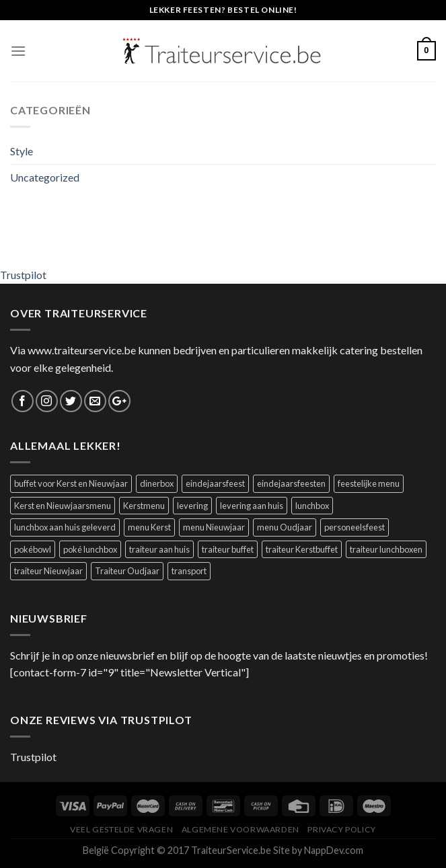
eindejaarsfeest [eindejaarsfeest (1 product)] (215, 483)
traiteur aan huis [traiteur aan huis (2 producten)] (159, 549)
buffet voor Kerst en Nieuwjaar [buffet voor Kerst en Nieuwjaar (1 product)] (71, 483)
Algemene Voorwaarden (240, 829)
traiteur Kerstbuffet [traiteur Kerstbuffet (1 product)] (302, 549)
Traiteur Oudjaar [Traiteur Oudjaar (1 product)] (127, 571)
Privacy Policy (342, 829)
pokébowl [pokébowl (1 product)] (33, 549)
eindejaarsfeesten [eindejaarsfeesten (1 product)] (291, 483)
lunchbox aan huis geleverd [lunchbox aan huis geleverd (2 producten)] (65, 527)
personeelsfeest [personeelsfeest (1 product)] (355, 527)
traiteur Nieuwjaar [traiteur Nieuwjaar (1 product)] (48, 571)
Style (22, 151)
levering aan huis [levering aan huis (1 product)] (252, 506)
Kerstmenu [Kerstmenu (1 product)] (144, 506)
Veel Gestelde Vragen (121, 829)
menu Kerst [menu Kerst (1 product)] (149, 527)
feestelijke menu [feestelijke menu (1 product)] (369, 483)
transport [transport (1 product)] (189, 571)
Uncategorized (45, 177)
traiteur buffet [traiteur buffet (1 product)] (228, 549)
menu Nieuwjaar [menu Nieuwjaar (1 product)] (214, 527)
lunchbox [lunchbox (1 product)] (312, 506)
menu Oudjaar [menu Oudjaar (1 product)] (285, 527)
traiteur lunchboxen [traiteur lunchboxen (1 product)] (386, 549)
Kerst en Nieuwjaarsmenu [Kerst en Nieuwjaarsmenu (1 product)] (63, 506)
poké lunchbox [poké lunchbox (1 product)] (90, 549)
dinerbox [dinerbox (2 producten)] (157, 483)
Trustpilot (23, 275)
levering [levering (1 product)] (192, 506)
